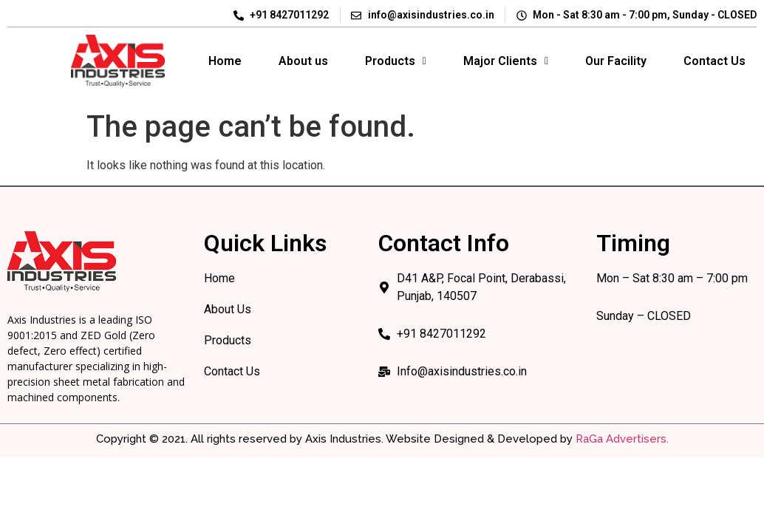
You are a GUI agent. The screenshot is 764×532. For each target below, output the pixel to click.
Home (225, 61)
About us (303, 61)
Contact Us (714, 61)
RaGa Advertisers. (622, 439)
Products (396, 61)
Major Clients (506, 61)
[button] (396, 61)
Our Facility (616, 61)
